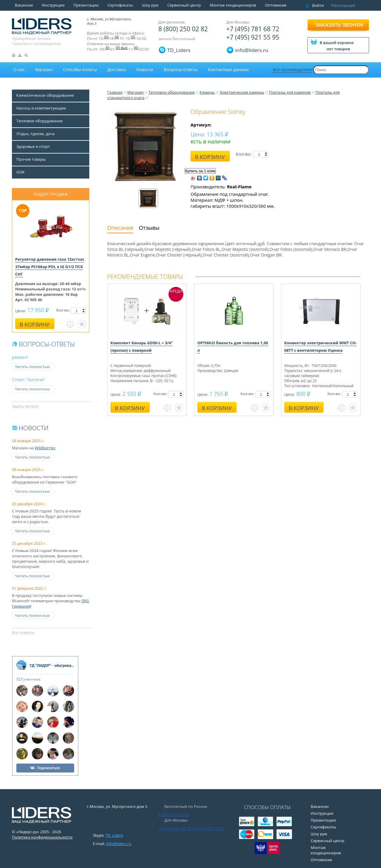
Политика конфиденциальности (42, 837)
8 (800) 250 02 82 (183, 29)
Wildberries (45, 448)
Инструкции (53, 5)
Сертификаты (120, 5)
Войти (318, 5)
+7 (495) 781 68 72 (253, 29)
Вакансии (24, 5)
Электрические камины (242, 92)
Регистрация (343, 5)
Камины (207, 92)
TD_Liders (179, 50)
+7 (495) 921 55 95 (253, 37)
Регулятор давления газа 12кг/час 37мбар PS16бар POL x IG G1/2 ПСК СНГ (50, 267)
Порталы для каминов (290, 92)
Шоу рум (150, 5)
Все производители (293, 69)
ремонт (20, 357)
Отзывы (149, 228)
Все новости (23, 633)
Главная (115, 92)
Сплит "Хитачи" (29, 379)
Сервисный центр (184, 5)
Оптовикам (275, 5)
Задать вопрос (25, 406)
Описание (120, 228)
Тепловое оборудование (172, 92)
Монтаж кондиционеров (233, 5)
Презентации (86, 5)
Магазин (136, 92)
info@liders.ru (119, 844)
